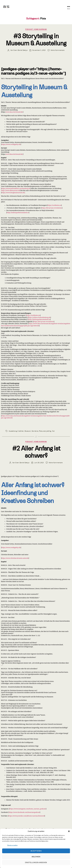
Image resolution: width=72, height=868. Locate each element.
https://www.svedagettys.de (11, 144)
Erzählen (21, 431)
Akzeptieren (36, 851)
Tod (53, 431)
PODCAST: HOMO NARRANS (36, 29)
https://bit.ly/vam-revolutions (52, 208)
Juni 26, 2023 (39, 463)
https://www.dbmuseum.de (10, 191)
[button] (69, 831)
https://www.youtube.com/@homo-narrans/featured (26, 816)
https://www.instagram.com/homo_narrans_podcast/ (28, 809)
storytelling (47, 431)
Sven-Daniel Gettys (20, 50)
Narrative (35, 431)
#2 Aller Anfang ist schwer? (36, 452)
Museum (28, 431)
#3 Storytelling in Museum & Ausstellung (36, 40)
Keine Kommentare (58, 50)
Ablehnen (36, 857)
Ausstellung (13, 431)
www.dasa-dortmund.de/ (14, 112)
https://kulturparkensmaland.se (18, 213)
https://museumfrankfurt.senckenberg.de (16, 189)
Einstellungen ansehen (36, 862)
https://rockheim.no (54, 205)
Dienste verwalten (12, 845)
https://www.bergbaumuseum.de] (13, 193)
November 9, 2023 (39, 50)
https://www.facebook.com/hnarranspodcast (24, 812)
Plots (41, 431)
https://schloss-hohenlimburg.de (39, 317)
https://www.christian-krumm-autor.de (15, 558)
